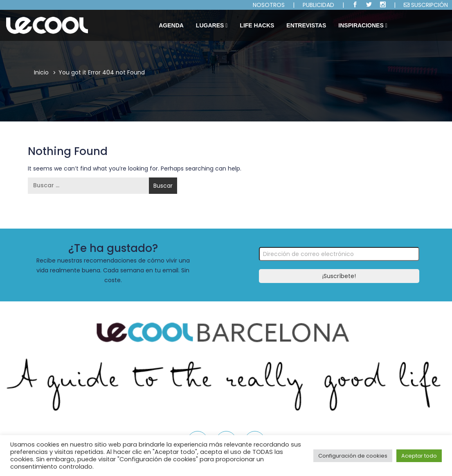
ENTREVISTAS (306, 25)
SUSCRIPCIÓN (426, 5)
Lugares (212, 25)
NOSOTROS (269, 5)
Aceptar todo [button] (419, 456)
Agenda (171, 25)
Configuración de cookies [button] (353, 456)
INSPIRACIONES (363, 25)
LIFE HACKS (257, 25)
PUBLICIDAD (318, 5)
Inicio (41, 72)
